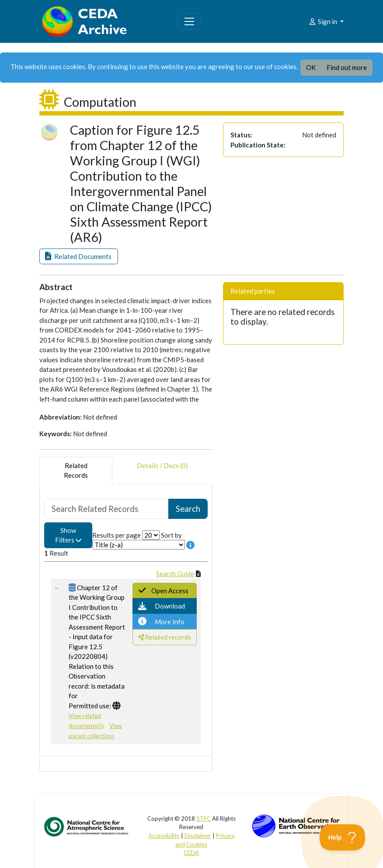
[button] (79, 257)
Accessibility (164, 836)
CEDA (191, 853)
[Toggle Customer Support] (343, 837)
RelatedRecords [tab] (76, 471)
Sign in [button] (323, 21)
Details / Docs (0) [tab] (162, 471)
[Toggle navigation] (189, 21)
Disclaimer (198, 836)
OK (311, 67)
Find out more (347, 67)
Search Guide (175, 574)
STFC (204, 819)
